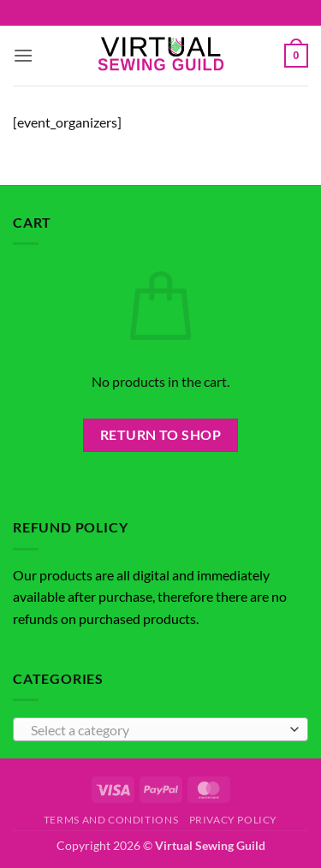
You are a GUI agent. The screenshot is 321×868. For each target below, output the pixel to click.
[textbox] (156, 730)
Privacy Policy (234, 820)
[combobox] (160, 729)
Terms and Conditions (111, 820)
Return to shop (161, 435)
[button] (23, 55)
